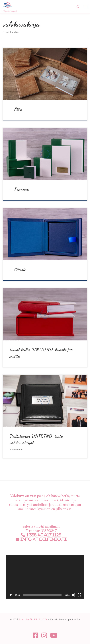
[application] (45, 577)
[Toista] (11, 595)
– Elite (16, 109)
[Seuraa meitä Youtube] (54, 635)
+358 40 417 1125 (43, 535)
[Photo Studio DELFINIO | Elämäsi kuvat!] (8, 5)
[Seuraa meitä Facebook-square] (36, 635)
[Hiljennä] (73, 595)
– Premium (19, 189)
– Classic (18, 269)
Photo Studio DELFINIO (33, 619)
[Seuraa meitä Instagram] (44, 635)
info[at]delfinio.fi (43, 539)
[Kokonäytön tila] (79, 595)
